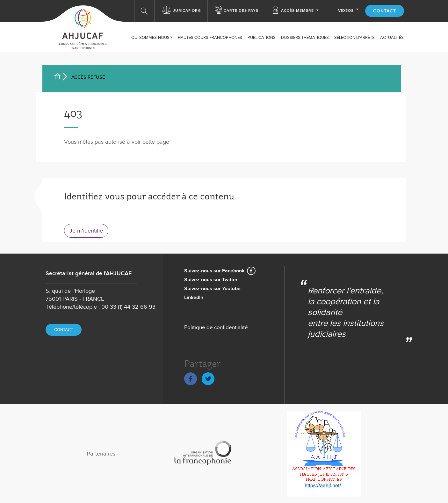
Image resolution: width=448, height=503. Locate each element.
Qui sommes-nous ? (152, 38)
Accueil (60, 77)
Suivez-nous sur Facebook (214, 271)
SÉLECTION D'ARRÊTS (354, 38)
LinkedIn (194, 298)
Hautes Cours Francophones (210, 38)
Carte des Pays (241, 11)
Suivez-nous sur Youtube (212, 289)
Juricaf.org (187, 11)
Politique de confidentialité (216, 327)
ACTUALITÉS (392, 38)
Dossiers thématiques (305, 38)
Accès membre (297, 11)
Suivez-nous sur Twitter (211, 280)
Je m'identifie (86, 231)
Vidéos (346, 11)
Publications (262, 38)
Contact (385, 11)
